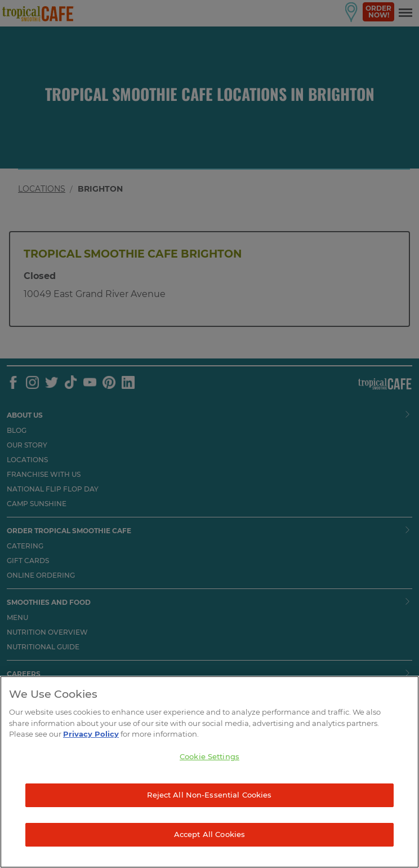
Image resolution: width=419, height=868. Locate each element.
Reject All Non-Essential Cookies (209, 795)
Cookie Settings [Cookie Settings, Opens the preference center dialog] (210, 756)
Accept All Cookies (210, 834)
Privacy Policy (91, 734)
